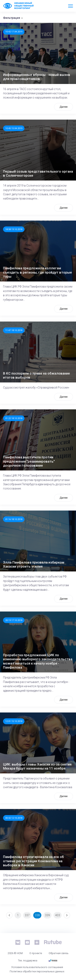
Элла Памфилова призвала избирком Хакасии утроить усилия (34, 564)
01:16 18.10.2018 (14, 519)
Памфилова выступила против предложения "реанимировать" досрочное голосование (29, 461)
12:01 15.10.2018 (14, 721)
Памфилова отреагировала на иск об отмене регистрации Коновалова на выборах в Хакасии (33, 861)
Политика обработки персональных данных (37, 971)
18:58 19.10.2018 (14, 229)
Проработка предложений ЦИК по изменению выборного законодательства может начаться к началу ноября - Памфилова (38, 661)
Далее (64, 107)
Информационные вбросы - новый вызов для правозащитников (37, 77)
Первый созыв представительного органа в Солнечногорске (38, 173)
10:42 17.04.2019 (14, 32)
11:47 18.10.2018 (14, 330)
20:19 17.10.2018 (14, 620)
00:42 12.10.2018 (14, 818)
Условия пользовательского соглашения (37, 967)
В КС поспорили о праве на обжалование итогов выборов (36, 375)
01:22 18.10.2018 (14, 418)
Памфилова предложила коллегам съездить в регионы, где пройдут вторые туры (37, 272)
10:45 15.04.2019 (14, 128)
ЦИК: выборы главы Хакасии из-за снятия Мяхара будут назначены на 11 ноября (37, 766)
